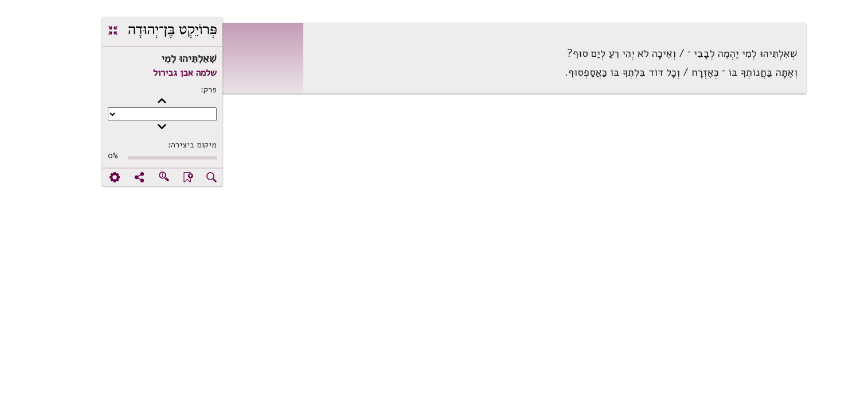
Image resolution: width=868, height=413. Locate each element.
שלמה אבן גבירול (148, 73)
